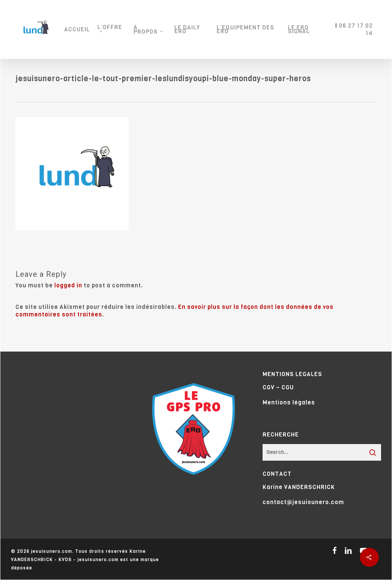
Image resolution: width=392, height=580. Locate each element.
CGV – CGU (278, 387)
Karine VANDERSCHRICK (299, 487)
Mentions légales (289, 403)
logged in (68, 285)
